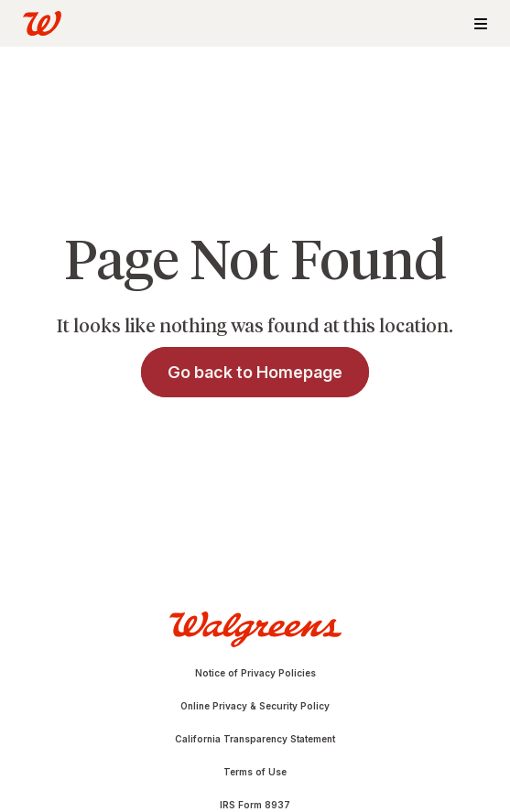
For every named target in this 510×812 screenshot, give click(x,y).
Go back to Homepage (255, 372)
